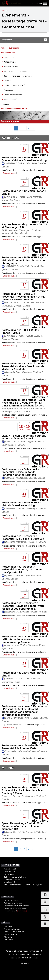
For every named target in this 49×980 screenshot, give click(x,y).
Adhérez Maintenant (13, 903)
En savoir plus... (9, 173)
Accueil (5, 11)
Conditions (24, 963)
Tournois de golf (10, 99)
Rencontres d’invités (12, 67)
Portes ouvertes (10, 62)
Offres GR (8, 926)
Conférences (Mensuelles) (14, 85)
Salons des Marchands (13, 95)
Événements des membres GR (14, 109)
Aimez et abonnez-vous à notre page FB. (24, 951)
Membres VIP (10, 882)
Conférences (9, 81)
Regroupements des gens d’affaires (18, 76)
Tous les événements (10, 48)
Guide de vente (11, 900)
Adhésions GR (10, 869)
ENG (40, 3)
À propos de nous (12, 929)
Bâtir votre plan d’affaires (15, 877)
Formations (8, 90)
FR (36, 3)
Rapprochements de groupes (15, 71)
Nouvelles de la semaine (15, 932)
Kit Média (8, 937)
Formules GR (9, 872)
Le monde (8, 939)
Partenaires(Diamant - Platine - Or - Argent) (23, 885)
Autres (6, 104)
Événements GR (8, 53)
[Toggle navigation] (45, 3)
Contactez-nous (11, 934)
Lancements (8, 57)
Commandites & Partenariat (16, 906)
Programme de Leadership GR (17, 908)
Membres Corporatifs (13, 879)
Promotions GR (15, 911)
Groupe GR (9, 874)
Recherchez (7, 40)
